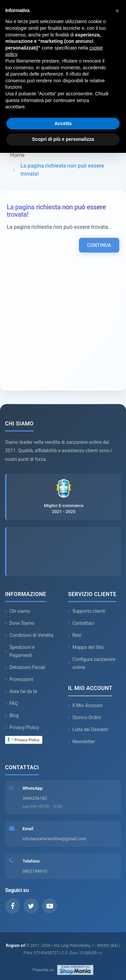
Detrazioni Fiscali (25, 667)
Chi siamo (18, 611)
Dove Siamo (20, 623)
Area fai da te (21, 691)
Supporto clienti (87, 611)
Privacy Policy (26, 740)
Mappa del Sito (86, 647)
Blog (12, 715)
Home (17, 155)
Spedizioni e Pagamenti (20, 651)
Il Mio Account (86, 705)
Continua (99, 245)
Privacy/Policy (22, 727)
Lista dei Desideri (88, 729)
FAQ (11, 703)
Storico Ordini (85, 717)
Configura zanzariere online (92, 663)
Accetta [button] (63, 123)
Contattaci (81, 623)
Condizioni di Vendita (29, 635)
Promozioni (19, 679)
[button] (117, 11)
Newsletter (82, 742)
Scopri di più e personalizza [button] (63, 139)
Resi (75, 635)
